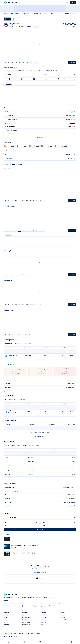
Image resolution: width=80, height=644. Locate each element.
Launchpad (6, 625)
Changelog (44, 617)
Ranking (46, 13)
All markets (40, 415)
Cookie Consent (21, 634)
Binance (31, 603)
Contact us (63, 615)
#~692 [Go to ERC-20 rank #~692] (37, 146)
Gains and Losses (37, 13)
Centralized (28, 343)
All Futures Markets (40, 436)
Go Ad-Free (9, 235)
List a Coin (25, 620)
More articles (40, 559)
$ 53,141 (68, 119)
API (4, 622)
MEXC (26, 603)
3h (8, 63)
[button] (9, 146)
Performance (26, 13)
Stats (11, 13)
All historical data (40, 478)
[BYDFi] (35, 606)
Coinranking (11, 3)
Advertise (25, 615)
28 (74, 134)
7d (19, 63)
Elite (5, 620)
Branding (43, 622)
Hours (13, 445)
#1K (13, 26)
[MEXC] (7, 606)
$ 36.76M (69, 116)
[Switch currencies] (40, 524)
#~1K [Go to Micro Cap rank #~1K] (51, 146)
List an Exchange (27, 625)
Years (37, 445)
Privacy (28, 634)
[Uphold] (52, 606)
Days (19, 445)
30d (23, 63)
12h (12, 63)
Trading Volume (64, 13)
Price (6, 13)
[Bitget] (26, 606)
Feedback (62, 617)
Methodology (45, 620)
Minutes (7, 445)
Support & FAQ (64, 620)
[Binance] (16, 606)
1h (5, 63)
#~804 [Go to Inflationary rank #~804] (65, 146)
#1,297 (72, 112)
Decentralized (18, 343)
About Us (51, 597)
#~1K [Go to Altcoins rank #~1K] (25, 146)
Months (31, 445)
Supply (73, 13)
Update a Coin (26, 622)
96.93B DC (72, 123)
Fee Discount (65, 348)
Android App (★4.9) (9, 615)
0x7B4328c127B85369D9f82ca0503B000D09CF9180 (70, 155)
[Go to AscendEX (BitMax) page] (14, 356)
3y (33, 63)
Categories (18, 13)
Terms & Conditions (35, 634)
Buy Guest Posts (27, 617)
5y (37, 63)
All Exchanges (8, 343)
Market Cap (54, 13)
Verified (13, 365)
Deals (5, 627)
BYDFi (35, 603)
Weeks (25, 445)
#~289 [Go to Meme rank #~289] (12, 146)
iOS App (6, 617)
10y (40, 63)
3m (27, 63)
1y (30, 63)
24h (16, 63)
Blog (42, 625)
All (43, 63)
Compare (28, 26)
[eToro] (43, 606)
